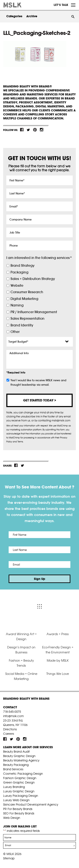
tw (28, 130)
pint (35, 130)
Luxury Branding (14, 787)
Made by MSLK (58, 660)
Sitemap (9, 858)
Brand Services (13, 769)
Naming (17, 305)
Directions (10, 729)
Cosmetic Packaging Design (23, 774)
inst (42, 130)
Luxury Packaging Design (21, 796)
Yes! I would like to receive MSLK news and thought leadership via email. (38, 383)
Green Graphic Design (19, 782)
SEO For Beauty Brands (19, 813)
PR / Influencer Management (34, 312)
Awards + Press (58, 634)
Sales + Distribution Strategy (33, 279)
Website (17, 286)
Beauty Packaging (16, 765)
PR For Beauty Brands (18, 809)
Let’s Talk (61, 5)
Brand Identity (22, 325)
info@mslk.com (13, 716)
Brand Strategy (22, 266)
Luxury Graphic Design (19, 791)
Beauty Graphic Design (19, 756)
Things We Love (58, 674)
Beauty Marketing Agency (21, 760)
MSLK (19, 5)
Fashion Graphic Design (20, 778)
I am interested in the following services (39, 258)
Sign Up (40, 579)
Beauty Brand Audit (16, 752)
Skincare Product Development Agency (31, 805)
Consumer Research (27, 292)
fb (22, 130)
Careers (9, 734)
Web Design (12, 818)
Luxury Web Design (16, 800)
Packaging (19, 272)
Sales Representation (27, 319)
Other (15, 332)
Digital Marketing (24, 299)
